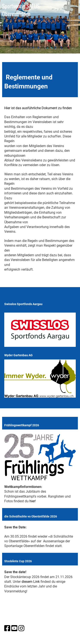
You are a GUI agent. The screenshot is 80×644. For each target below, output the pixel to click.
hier (32, 501)
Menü (68, 10)
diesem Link (31, 582)
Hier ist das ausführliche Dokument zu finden (38, 108)
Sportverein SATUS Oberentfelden (21, 10)
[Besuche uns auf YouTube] (14, 628)
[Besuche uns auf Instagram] (21, 628)
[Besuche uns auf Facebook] (7, 628)
